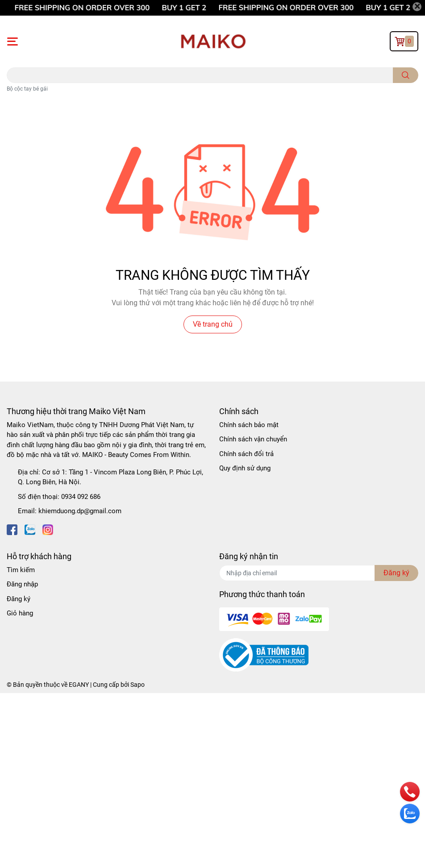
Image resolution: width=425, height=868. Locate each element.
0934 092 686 (81, 497)
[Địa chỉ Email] (319, 573)
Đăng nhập (22, 584)
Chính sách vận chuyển (253, 439)
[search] (406, 75)
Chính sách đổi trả (246, 454)
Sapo (137, 685)
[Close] (417, 7)
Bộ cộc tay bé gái (27, 89)
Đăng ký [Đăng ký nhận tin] (396, 573)
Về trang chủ (213, 324)
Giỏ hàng (20, 613)
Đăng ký (19, 599)
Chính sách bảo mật (249, 425)
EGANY (79, 685)
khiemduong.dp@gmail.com (80, 511)
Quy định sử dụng (245, 468)
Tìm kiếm (21, 570)
